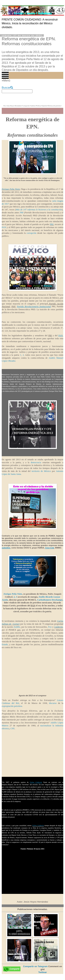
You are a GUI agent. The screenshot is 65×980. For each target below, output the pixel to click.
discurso (53, 703)
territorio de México (41, 471)
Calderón (58, 627)
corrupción (32, 233)
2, (15, 597)
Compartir (14, 969)
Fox (50, 627)
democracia (36, 462)
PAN (4, 227)
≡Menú (6, 80)
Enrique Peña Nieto (11, 189)
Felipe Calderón (38, 826)
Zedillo (16, 627)
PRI (21, 212)
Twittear (43, 972)
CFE (13, 728)
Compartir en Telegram (35, 966)
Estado (5, 644)
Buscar (7, 88)
